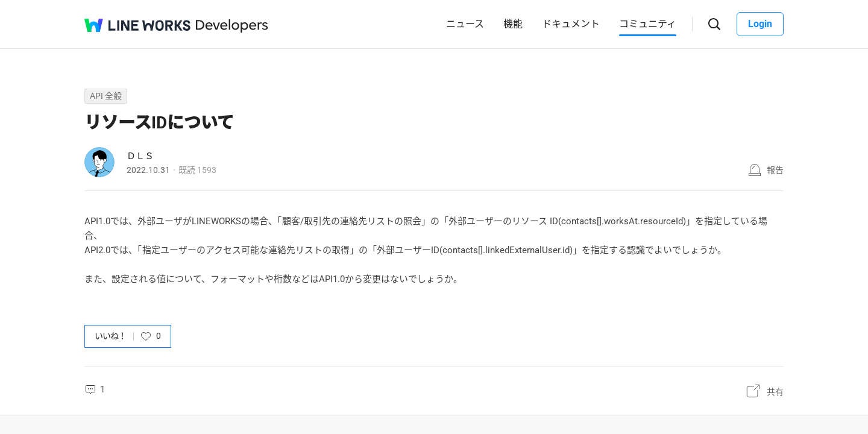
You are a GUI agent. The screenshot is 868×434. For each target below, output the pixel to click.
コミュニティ (648, 24)
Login (760, 24)
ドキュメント (571, 24)
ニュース (465, 24)
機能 (513, 24)
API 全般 (106, 96)
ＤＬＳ (140, 156)
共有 (775, 392)
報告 (775, 170)
